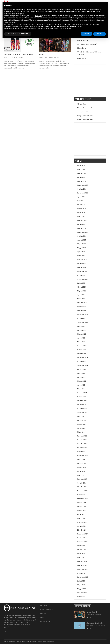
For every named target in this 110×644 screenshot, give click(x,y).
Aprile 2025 (81, 213)
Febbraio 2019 (82, 479)
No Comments (20, 57)
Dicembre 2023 (82, 267)
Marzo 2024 (81, 256)
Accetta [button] (100, 34)
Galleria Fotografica (47, 609)
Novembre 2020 (83, 405)
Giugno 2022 (81, 330)
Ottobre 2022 (82, 318)
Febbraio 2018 (82, 522)
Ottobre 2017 (82, 538)
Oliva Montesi (91, 112)
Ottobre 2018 (82, 495)
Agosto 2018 (82, 503)
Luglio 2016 (81, 581)
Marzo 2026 (81, 169)
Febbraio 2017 (82, 561)
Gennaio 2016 (82, 597)
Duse (84, 104)
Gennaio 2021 (82, 397)
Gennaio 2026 (82, 177)
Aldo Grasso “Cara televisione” (87, 44)
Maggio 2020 (82, 424)
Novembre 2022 (83, 314)
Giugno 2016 (81, 585)
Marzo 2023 (81, 299)
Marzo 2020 (81, 432)
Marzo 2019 (81, 475)
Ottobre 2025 (82, 189)
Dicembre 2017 (82, 530)
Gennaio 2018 (82, 526)
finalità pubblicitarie (17, 20)
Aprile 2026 (81, 165)
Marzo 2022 (81, 342)
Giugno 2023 (81, 287)
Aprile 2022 (81, 338)
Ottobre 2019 (82, 452)
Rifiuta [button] (86, 34)
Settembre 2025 (83, 193)
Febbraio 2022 (82, 346)
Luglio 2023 (81, 283)
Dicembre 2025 (82, 181)
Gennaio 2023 (82, 307)
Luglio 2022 (81, 326)
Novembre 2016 (83, 569)
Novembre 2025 (83, 185)
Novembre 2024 (83, 232)
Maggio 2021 (82, 381)
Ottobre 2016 (82, 573)
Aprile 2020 (81, 428)
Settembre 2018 (83, 499)
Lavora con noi (45, 621)
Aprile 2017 (81, 554)
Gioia (79, 104)
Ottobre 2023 (82, 275)
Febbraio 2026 (82, 173)
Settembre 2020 (83, 412)
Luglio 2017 (81, 546)
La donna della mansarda (91, 108)
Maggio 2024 (82, 248)
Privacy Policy (42, 642)
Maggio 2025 (82, 209)
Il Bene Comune (82, 48)
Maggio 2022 (82, 334)
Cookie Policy (50, 642)
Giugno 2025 (81, 205)
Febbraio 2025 (82, 220)
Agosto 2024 (82, 240)
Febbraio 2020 (82, 436)
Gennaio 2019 (82, 483)
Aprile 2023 (81, 295)
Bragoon (41, 54)
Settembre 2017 (83, 542)
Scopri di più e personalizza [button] (18, 34)
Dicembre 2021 (82, 354)
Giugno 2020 (81, 420)
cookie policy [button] (20, 14)
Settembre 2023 (83, 279)
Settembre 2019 (83, 456)
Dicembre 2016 (82, 565)
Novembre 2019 (83, 448)
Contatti (43, 613)
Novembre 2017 (83, 534)
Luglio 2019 (81, 459)
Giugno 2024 (81, 244)
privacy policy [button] (68, 9)
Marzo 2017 (81, 557)
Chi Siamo (44, 606)
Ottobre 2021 (82, 361)
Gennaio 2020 (82, 440)
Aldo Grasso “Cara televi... (95, 623)
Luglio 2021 (81, 373)
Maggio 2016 (82, 589)
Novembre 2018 (83, 491)
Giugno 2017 (81, 550)
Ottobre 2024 (82, 236)
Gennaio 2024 (82, 263)
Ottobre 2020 (82, 409)
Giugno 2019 (81, 463)
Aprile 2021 (81, 385)
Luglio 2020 (81, 416)
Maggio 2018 (82, 510)
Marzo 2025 (81, 216)
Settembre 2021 (83, 365)
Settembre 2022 (83, 322)
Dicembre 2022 (82, 311)
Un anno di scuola (83, 40)
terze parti (38, 16)
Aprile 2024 (81, 252)
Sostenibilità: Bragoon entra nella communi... (19, 54)
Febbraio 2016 (82, 593)
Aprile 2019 (81, 471)
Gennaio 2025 (82, 224)
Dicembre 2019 (82, 444)
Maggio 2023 (82, 291)
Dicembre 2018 (82, 487)
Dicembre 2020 (82, 401)
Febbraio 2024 (82, 260)
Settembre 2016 (83, 577)
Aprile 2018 (81, 514)
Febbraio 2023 (82, 303)
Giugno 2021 (81, 377)
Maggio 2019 (82, 467)
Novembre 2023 (83, 271)
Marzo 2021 (81, 389)
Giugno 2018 (81, 506)
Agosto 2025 (82, 197)
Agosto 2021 (82, 369)
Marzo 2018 (81, 518)
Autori (42, 617)
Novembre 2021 (83, 358)
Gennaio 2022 (82, 350)
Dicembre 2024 (82, 228)
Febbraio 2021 (82, 393)
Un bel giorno (82, 58)
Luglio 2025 (81, 201)
